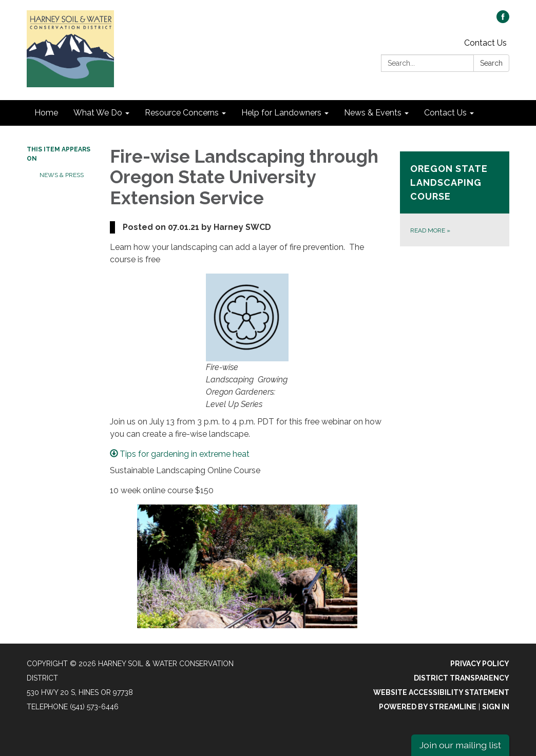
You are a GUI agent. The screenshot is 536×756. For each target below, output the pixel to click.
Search (491, 63)
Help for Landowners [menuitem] (281, 113)
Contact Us (485, 43)
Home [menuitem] (46, 113)
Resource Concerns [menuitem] (182, 113)
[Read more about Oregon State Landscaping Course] (455, 199)
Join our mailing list (460, 745)
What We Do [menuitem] (98, 113)
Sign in (496, 707)
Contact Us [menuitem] (445, 113)
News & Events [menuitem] (373, 113)
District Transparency (462, 678)
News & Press (62, 175)
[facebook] (503, 20)
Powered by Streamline (428, 707)
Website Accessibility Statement (441, 692)
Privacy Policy (480, 664)
